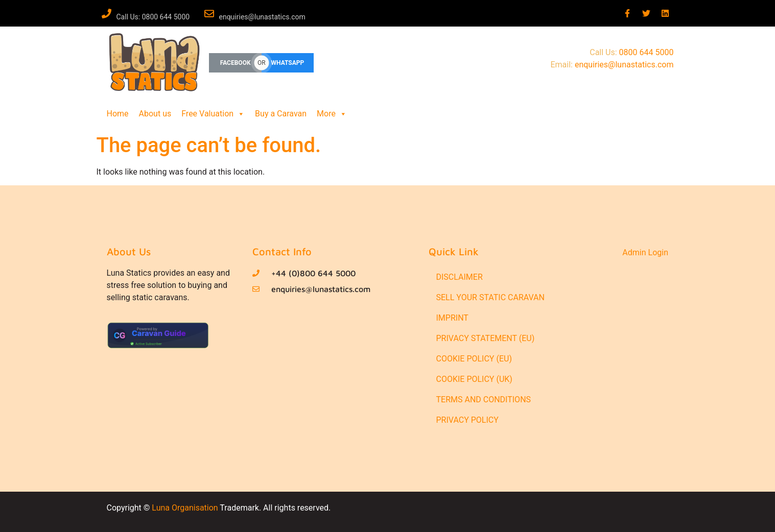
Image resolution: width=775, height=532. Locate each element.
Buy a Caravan (281, 114)
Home (118, 114)
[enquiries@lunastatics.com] (209, 14)
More (332, 114)
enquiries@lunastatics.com (262, 17)
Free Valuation (213, 114)
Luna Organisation (185, 508)
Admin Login (645, 252)
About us (155, 114)
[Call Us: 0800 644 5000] (107, 14)
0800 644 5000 (647, 52)
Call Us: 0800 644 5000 (153, 17)
